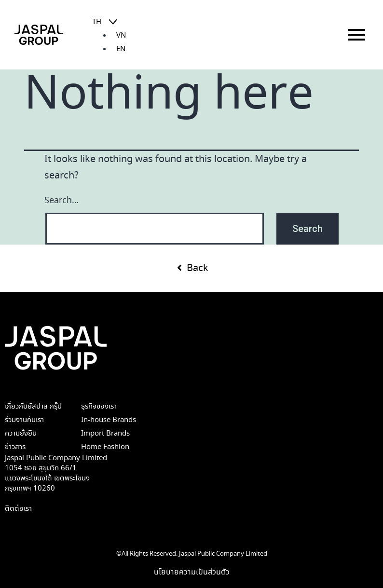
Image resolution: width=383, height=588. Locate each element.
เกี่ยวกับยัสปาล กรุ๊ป (33, 406)
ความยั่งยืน (21, 433)
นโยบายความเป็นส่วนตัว (192, 572)
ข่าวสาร (15, 447)
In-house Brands (109, 420)
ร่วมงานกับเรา (24, 420)
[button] (191, 268)
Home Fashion (105, 447)
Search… (62, 201)
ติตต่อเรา (18, 509)
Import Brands (105, 433)
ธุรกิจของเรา (99, 406)
